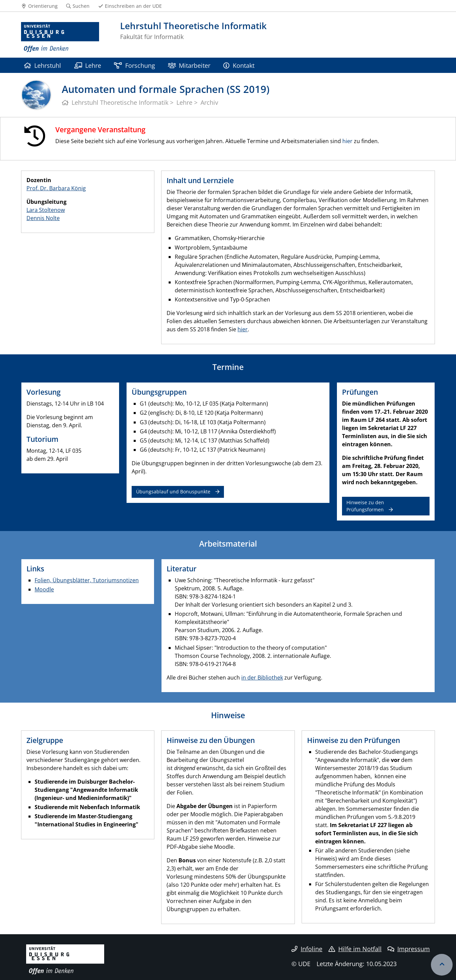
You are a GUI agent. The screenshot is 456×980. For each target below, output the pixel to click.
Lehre (88, 65)
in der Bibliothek (262, 678)
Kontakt (239, 65)
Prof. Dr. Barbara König (56, 188)
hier (347, 141)
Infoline (307, 949)
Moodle (44, 589)
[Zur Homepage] (60, 37)
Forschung (134, 65)
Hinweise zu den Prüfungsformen (365, 506)
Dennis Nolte (43, 218)
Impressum (409, 949)
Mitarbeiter (189, 65)
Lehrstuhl (43, 65)
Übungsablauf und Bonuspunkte (173, 492)
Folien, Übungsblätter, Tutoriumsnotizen (87, 580)
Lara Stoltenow (46, 210)
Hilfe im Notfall (355, 949)
